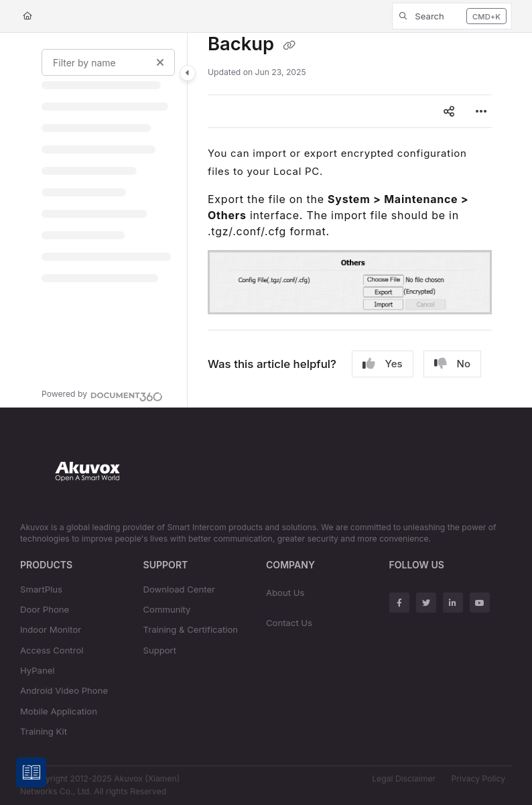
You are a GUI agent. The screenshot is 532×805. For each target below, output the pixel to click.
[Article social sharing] (449, 111)
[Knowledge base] (32, 773)
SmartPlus (41, 589)
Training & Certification (191, 629)
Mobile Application (59, 711)
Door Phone (45, 609)
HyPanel (38, 670)
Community (167, 609)
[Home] (27, 16)
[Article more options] (481, 111)
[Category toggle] (188, 73)
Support (160, 650)
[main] (350, 220)
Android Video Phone (64, 690)
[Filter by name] (108, 62)
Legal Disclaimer (404, 779)
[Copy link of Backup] (289, 46)
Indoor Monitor (51, 629)
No (452, 364)
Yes (383, 364)
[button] (452, 16)
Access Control (52, 650)
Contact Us (289, 623)
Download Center (180, 589)
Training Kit (44, 731)
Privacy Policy (478, 779)
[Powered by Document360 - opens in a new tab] (102, 395)
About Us (285, 593)
